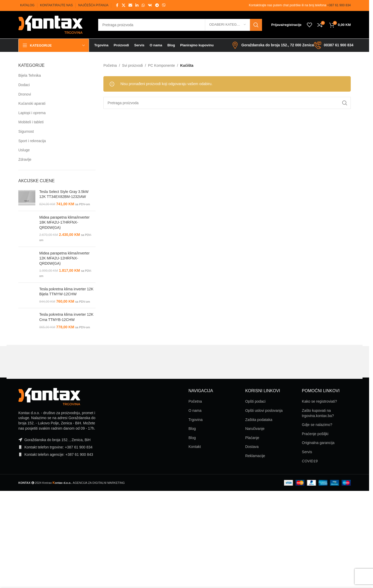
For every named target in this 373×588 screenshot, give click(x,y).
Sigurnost (26, 131)
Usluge (24, 150)
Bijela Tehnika (30, 75)
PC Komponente (162, 65)
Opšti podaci (255, 401)
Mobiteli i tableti (31, 122)
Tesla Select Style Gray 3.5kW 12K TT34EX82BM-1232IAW (64, 194)
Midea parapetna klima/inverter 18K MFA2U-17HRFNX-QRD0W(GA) (64, 222)
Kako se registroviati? (319, 401)
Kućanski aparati (32, 103)
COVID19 (310, 461)
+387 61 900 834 (339, 5)
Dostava (252, 447)
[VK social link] (150, 5)
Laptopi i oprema (32, 113)
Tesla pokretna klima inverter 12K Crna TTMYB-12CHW (66, 317)
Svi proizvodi (132, 65)
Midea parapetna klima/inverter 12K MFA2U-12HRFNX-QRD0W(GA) (64, 258)
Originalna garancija (318, 443)
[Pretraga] (180, 25)
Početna (110, 65)
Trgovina (196, 420)
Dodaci (24, 85)
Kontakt (195, 447)
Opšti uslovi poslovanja (264, 411)
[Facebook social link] (117, 5)
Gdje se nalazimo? (317, 425)
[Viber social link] (164, 5)
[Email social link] (130, 5)
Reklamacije (255, 456)
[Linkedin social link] (137, 5)
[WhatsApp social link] (143, 5)
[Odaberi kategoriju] (227, 25)
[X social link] (124, 5)
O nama (195, 411)
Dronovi (25, 94)
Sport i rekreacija (32, 141)
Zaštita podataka (259, 420)
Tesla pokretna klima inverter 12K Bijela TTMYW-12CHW (66, 292)
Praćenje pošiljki (315, 434)
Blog (192, 429)
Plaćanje (252, 438)
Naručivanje (255, 429)
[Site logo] (50, 24)
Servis (307, 452)
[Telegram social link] (157, 5)
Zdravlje (25, 159)
